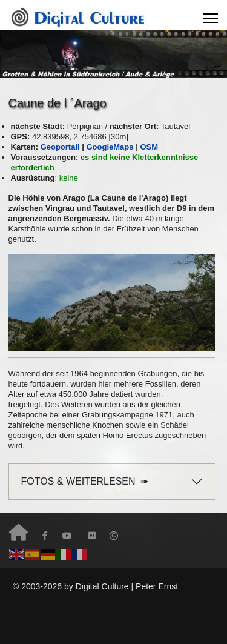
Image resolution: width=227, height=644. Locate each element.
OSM (149, 147)
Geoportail (61, 147)
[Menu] (210, 18)
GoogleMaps (110, 147)
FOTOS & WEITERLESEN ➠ (85, 481)
